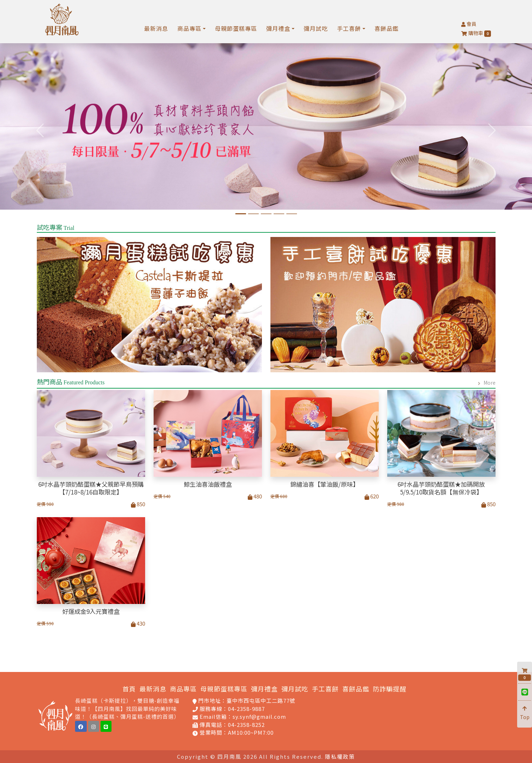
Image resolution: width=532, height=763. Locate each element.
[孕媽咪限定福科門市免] (279, 214)
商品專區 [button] (189, 28)
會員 (469, 24)
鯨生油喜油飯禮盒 (208, 484)
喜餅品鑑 (387, 28)
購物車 (476, 33)
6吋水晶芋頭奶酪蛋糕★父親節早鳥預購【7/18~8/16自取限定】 (91, 488)
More (490, 383)
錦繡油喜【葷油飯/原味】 (325, 484)
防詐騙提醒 (390, 689)
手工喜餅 (325, 689)
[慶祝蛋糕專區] (292, 214)
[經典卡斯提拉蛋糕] (266, 214)
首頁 (129, 689)
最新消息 (156, 28)
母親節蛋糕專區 (236, 28)
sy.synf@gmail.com (259, 716)
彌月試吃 (316, 28)
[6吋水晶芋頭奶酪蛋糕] (241, 214)
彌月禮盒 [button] (278, 28)
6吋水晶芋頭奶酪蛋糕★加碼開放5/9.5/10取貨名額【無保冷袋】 (441, 488)
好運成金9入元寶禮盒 (91, 611)
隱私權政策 (340, 756)
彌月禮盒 (264, 689)
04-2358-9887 (246, 709)
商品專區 (183, 689)
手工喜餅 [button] (349, 28)
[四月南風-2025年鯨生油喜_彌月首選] (253, 214)
